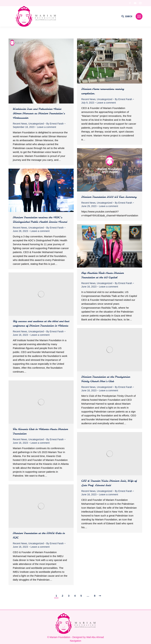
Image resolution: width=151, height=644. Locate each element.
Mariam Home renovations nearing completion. (103, 91)
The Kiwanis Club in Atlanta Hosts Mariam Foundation (40, 431)
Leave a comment (47, 127)
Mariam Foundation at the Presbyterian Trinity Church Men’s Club (106, 379)
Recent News (20, 124)
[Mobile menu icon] (139, 16)
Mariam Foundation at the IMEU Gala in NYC (39, 535)
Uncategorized (36, 124)
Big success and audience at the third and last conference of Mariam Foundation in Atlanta (41, 324)
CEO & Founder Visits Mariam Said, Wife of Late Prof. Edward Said (109, 483)
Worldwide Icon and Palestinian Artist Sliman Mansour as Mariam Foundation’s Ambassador (39, 113)
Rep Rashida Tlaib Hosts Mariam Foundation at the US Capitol (102, 275)
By (55, 124)
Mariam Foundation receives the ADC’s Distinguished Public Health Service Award (40, 220)
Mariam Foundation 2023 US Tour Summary (109, 197)
